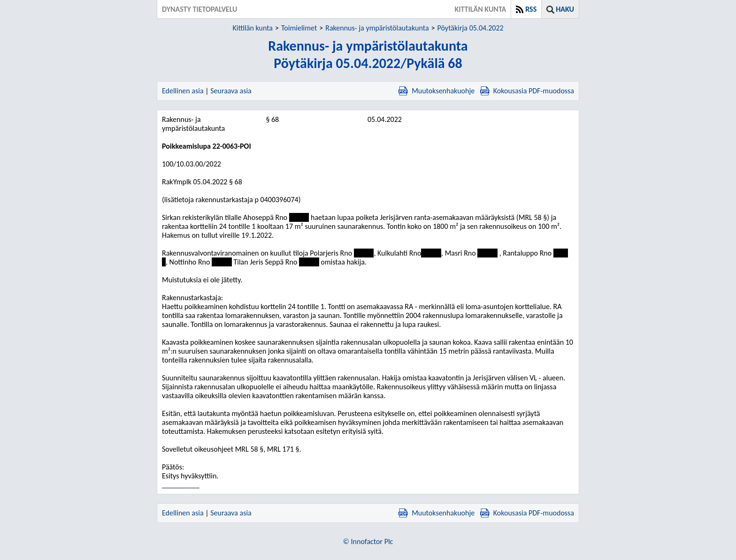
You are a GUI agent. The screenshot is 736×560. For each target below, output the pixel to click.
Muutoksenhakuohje (437, 91)
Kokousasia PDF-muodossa (527, 91)
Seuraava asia (231, 91)
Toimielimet (299, 28)
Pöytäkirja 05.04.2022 (471, 28)
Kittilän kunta (253, 28)
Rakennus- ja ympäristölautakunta (377, 28)
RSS (531, 9)
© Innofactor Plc (368, 541)
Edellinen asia (183, 91)
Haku (565, 9)
